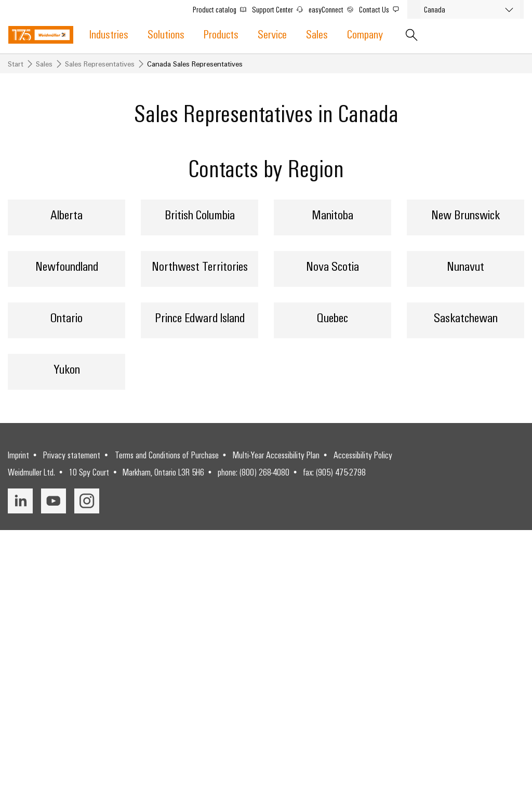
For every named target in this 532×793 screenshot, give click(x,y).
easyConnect (333, 8)
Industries (109, 34)
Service (272, 34)
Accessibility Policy (363, 718)
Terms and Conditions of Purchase (167, 718)
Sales (317, 34)
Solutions (166, 34)
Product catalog (222, 8)
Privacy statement (72, 718)
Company (365, 34)
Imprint (18, 718)
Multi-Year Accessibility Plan (276, 718)
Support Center (280, 8)
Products (221, 34)
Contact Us (381, 8)
